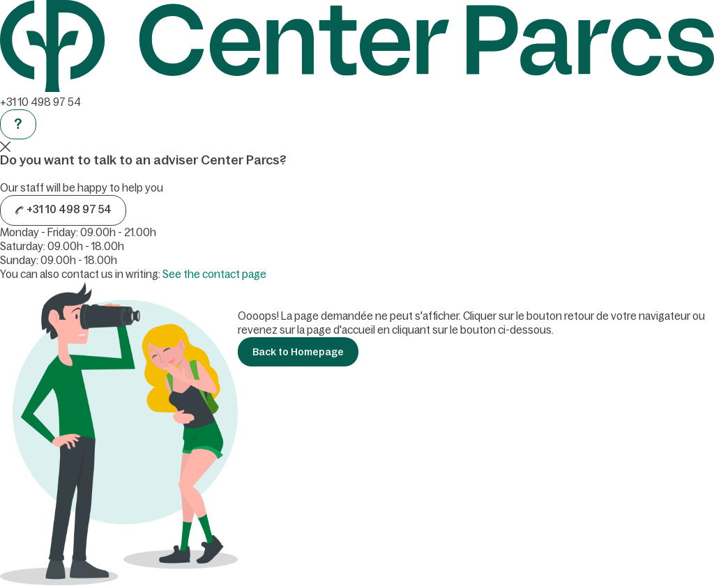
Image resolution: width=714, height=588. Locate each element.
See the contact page (214, 274)
